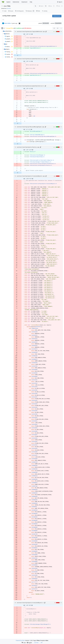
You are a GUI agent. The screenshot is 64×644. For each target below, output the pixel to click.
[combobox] (54, 28)
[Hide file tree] (2, 28)
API (42, 643)
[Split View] (58, 28)
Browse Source (57, 16)
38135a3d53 (46, 23)
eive (5, 6)
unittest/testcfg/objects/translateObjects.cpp (31, 176)
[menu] (61, 28)
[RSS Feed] (35, 6)
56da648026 (58, 23)
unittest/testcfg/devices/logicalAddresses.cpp (31, 32)
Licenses (36, 643)
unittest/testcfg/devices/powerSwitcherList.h (30, 86)
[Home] (3, 2)
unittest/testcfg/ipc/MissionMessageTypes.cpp (30, 127)
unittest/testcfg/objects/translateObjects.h (30, 603)
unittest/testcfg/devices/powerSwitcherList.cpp (31, 59)
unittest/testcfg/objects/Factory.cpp (28, 147)
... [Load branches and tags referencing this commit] (3, 19)
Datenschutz (16, 2)
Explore (8, 2)
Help (31, 2)
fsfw (9, 6)
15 (46, 6)
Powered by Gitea (20, 640)
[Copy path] (46, 32)
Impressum (24, 2)
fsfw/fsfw (9, 8)
